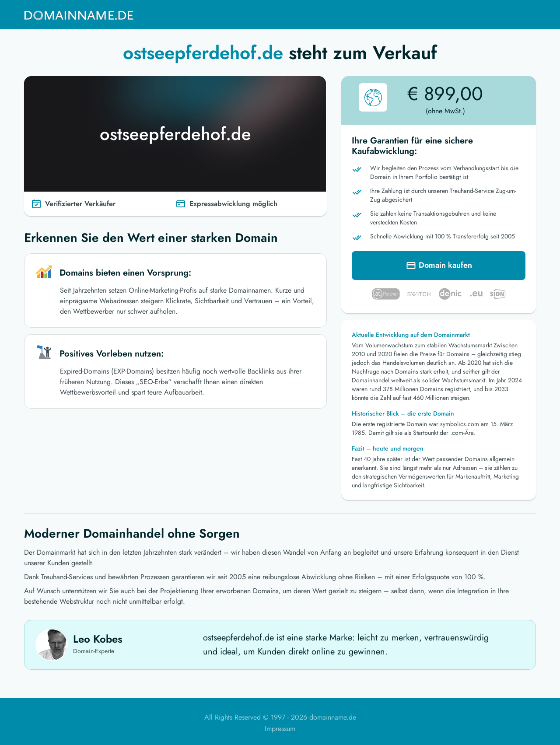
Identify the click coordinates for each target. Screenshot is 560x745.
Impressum (280, 729)
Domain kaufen (439, 267)
